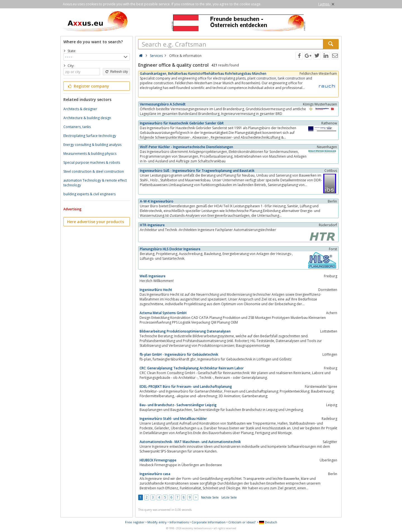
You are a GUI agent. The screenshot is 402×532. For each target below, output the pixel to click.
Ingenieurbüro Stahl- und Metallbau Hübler (173, 419)
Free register (135, 522)
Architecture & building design (87, 118)
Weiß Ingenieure (153, 276)
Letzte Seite (229, 497)
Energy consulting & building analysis (92, 145)
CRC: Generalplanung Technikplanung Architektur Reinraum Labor (192, 368)
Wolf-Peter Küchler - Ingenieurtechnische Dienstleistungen (186, 147)
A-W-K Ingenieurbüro (157, 201)
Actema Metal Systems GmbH (163, 313)
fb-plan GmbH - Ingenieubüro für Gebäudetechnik (179, 354)
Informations (179, 522)
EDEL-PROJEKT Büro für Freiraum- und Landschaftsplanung (186, 387)
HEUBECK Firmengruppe (158, 460)
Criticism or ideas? (242, 522)
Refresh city (116, 72)
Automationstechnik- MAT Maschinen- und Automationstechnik (190, 442)
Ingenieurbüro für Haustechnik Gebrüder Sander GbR (182, 123)
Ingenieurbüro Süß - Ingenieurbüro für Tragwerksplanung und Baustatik (197, 171)
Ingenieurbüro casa (155, 474)
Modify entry (157, 522)
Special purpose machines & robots (92, 163)
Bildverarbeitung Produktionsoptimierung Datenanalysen (185, 331)
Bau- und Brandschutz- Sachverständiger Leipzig (178, 405)
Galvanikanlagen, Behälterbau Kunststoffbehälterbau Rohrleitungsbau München (203, 74)
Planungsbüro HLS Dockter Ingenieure (170, 249)
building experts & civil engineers (89, 194)
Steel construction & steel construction (94, 171)
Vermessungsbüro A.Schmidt (163, 104)
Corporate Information (209, 522)
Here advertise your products (95, 222)
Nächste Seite (210, 497)
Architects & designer (80, 109)
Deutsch (268, 522)
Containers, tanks (77, 127)
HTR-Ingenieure (152, 225)
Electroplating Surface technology (90, 136)
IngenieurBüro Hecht (156, 290)
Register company (88, 86)
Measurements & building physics (90, 154)
